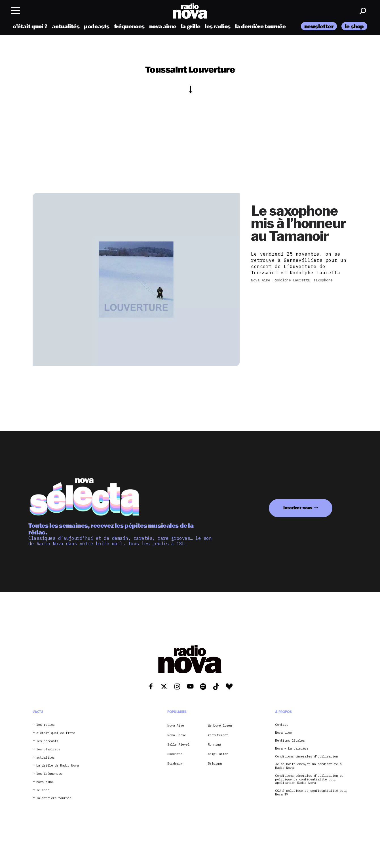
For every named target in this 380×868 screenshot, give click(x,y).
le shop (354, 26)
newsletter (319, 26)
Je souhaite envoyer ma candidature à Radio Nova (308, 766)
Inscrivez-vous (298, 508)
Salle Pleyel (178, 744)
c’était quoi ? (30, 26)
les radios (218, 26)
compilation (218, 754)
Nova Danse (177, 735)
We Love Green (220, 725)
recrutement (218, 735)
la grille (191, 26)
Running (214, 744)
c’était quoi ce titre (56, 733)
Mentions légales (290, 741)
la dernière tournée (260, 26)
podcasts (97, 26)
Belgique (215, 763)
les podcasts (47, 741)
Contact (282, 725)
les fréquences (49, 774)
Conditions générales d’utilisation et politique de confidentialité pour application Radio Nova (309, 779)
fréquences (129, 26)
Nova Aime (176, 725)
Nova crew (283, 733)
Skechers (175, 754)
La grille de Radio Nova (58, 766)
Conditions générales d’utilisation (306, 756)
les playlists (48, 749)
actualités (66, 26)
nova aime (163, 26)
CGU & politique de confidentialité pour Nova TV (311, 793)
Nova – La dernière (292, 749)
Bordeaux (175, 763)
